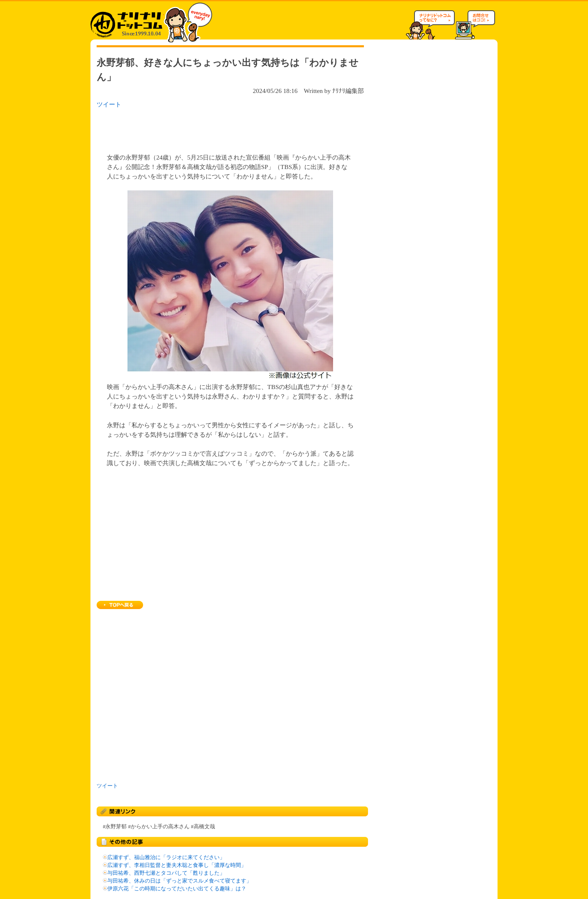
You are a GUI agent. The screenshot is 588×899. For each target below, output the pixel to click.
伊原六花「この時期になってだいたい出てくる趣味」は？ (177, 889)
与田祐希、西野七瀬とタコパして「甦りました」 (166, 873)
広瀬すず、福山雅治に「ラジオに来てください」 (166, 857)
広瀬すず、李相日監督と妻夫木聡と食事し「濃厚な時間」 (177, 865)
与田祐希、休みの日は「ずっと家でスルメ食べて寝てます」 (179, 881)
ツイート (109, 104)
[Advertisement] (203, 128)
